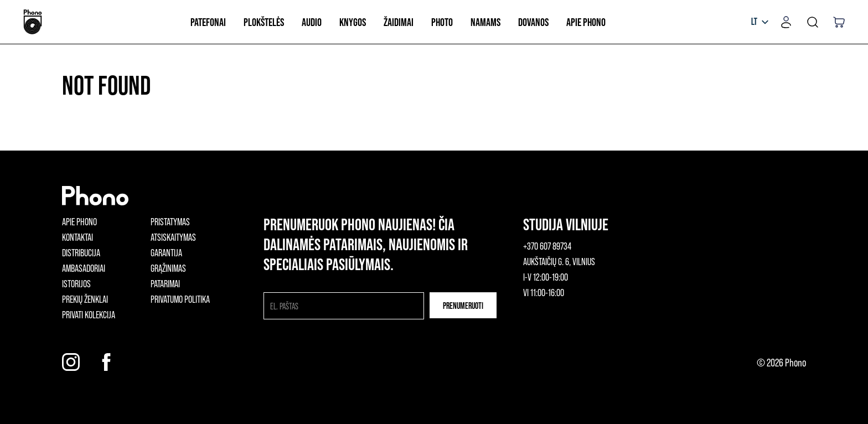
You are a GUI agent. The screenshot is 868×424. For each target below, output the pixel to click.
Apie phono (79, 221)
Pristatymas (170, 221)
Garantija (166, 252)
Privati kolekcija (89, 314)
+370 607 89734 (547, 246)
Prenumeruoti (463, 305)
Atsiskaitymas (173, 237)
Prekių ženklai (85, 299)
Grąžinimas (168, 268)
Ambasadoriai (84, 268)
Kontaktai (77, 237)
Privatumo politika (180, 299)
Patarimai (165, 283)
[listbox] (760, 22)
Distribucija (81, 252)
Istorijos (76, 283)
